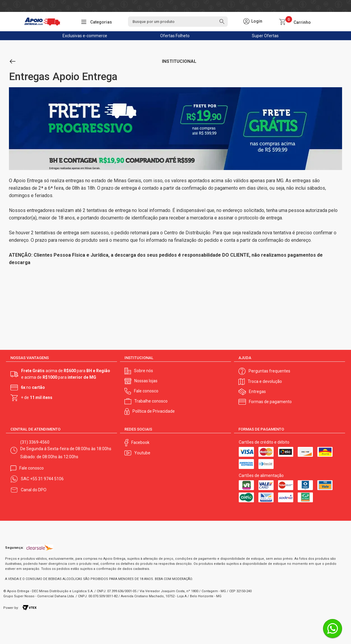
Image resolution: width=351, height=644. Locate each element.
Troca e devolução (265, 381)
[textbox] (178, 22)
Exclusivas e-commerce (85, 36)
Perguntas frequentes (269, 371)
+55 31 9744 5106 (47, 479)
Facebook (140, 442)
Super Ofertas (265, 36)
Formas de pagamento (270, 402)
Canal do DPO (34, 490)
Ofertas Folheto (175, 36)
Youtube (142, 453)
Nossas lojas (146, 381)
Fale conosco (146, 391)
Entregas (257, 392)
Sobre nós (143, 371)
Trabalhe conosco (151, 401)
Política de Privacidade (154, 411)
